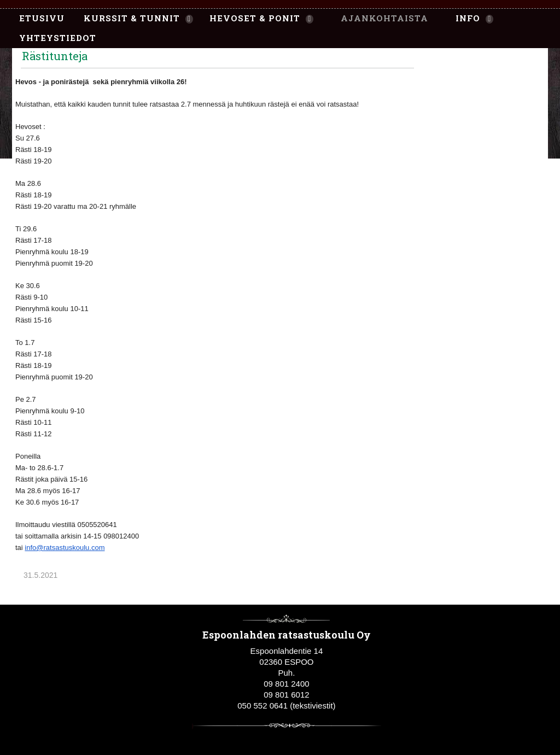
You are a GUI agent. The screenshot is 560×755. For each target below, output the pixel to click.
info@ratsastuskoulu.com (65, 548)
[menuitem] (36, 19)
